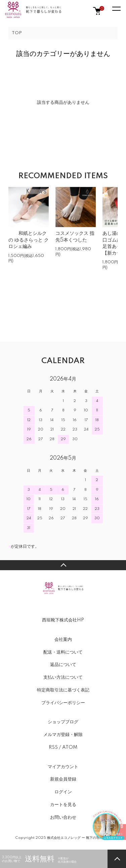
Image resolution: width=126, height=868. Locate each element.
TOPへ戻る (63, 565)
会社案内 (63, 640)
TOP (17, 33)
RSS (53, 747)
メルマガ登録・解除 (63, 735)
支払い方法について (63, 677)
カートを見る (63, 805)
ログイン (63, 792)
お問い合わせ (63, 817)
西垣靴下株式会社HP (63, 620)
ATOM (70, 747)
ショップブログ (63, 722)
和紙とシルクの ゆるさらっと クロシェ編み (29, 240)
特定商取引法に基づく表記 (63, 690)
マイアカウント (63, 767)
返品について (63, 665)
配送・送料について (63, 652)
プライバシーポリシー (63, 703)
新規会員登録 (63, 779)
